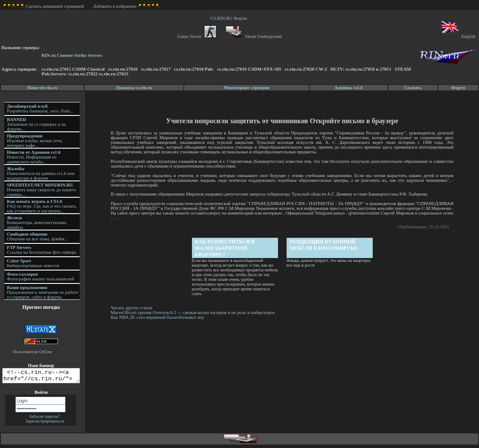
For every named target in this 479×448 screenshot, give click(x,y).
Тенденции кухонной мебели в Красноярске (324, 245)
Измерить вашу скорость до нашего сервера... (42, 190)
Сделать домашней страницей (43, 6)
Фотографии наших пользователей (40, 277)
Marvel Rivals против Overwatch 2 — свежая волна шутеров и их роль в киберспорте (195, 313)
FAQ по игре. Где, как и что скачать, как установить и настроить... (42, 206)
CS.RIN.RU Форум (230, 18)
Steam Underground (253, 36)
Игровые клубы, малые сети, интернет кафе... (35, 141)
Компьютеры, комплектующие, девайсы (37, 222)
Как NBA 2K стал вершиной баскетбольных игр (159, 317)
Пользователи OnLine (33, 352)
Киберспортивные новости (33, 263)
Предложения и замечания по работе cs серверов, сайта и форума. (43, 292)
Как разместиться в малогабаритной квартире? (225, 248)
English (458, 36)
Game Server (197, 36)
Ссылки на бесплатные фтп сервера (42, 250)
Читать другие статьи (133, 308)
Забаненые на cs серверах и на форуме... (36, 124)
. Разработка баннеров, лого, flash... (40, 109)
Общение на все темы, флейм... (37, 236)
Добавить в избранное (115, 6)
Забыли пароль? (44, 419)
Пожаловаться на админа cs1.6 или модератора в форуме (41, 173)
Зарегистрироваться (45, 424)
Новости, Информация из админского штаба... (34, 157)
